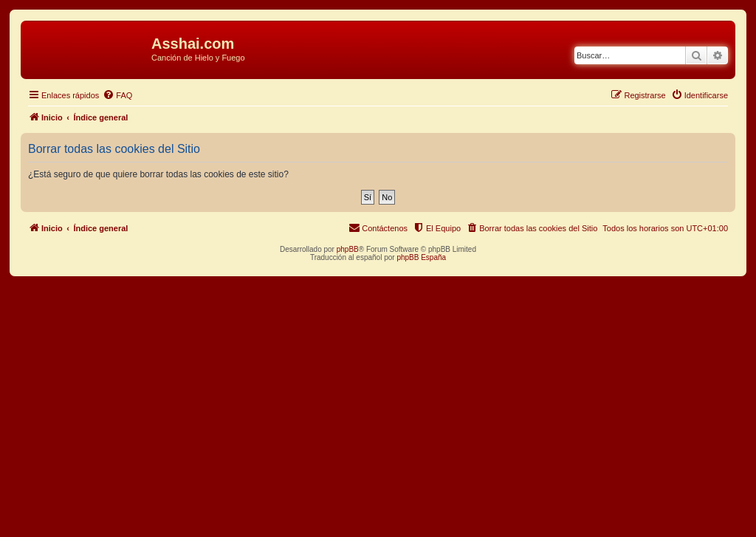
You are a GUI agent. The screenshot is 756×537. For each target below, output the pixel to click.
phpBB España (421, 257)
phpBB (348, 249)
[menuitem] (117, 95)
